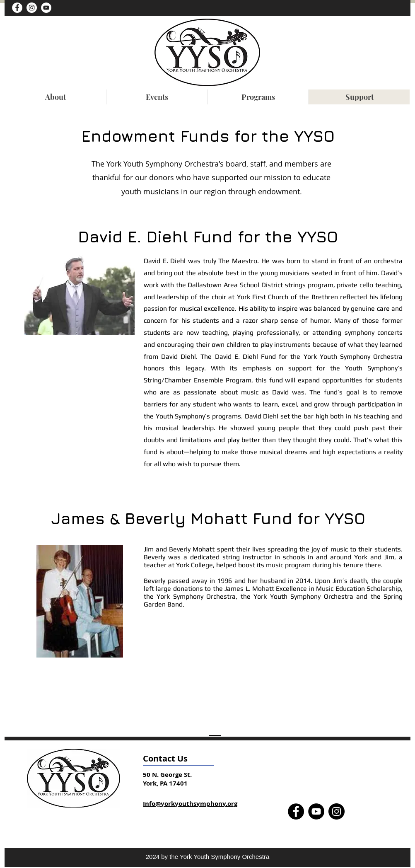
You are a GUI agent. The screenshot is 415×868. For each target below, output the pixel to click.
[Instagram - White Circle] (32, 8)
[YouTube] (46, 8)
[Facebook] (296, 811)
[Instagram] (337, 811)
